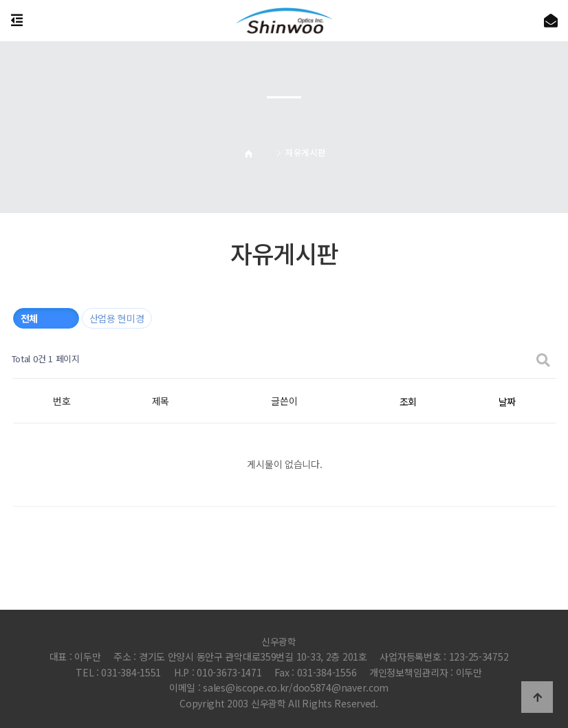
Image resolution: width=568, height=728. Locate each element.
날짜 (507, 401)
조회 (408, 401)
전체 (29, 318)
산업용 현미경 (117, 318)
